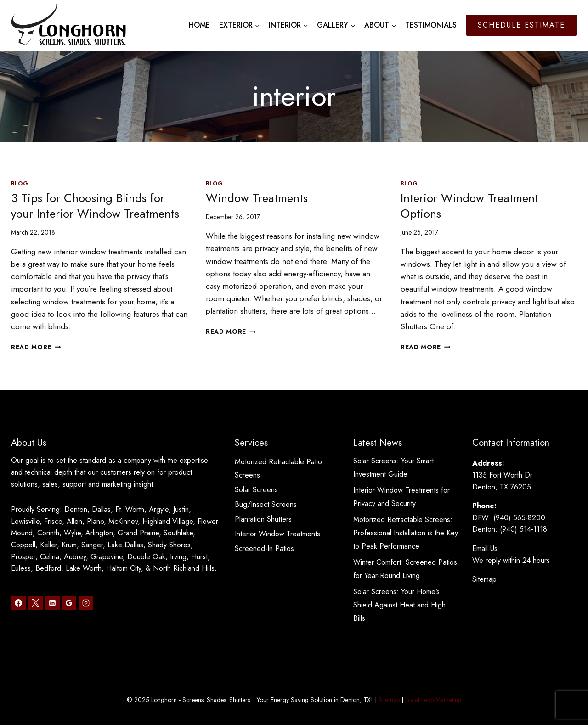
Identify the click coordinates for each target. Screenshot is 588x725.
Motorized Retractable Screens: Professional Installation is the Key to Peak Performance (406, 533)
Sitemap (484, 579)
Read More (36, 347)
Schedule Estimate (521, 25)
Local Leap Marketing (433, 700)
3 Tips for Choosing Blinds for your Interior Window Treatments (95, 206)
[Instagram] (86, 603)
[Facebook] (18, 603)
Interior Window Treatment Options (469, 206)
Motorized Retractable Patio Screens (278, 468)
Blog (20, 183)
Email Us (485, 548)
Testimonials (431, 25)
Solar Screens (256, 490)
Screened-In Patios (264, 548)
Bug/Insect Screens (266, 504)
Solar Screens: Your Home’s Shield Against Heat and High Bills (399, 605)
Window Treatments (257, 198)
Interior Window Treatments (277, 534)
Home (199, 25)
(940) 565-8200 (519, 518)
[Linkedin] (52, 603)
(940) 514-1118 (523, 529)
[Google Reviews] (69, 603)
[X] (35, 603)
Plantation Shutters (263, 519)
